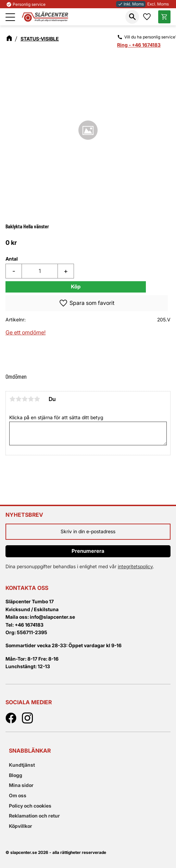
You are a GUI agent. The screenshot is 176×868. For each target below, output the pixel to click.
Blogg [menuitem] (16, 775)
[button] (10, 17)
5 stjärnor (37, 399)
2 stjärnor (18, 399)
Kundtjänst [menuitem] (22, 765)
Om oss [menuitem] (18, 795)
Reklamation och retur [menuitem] (34, 816)
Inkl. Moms (131, 4)
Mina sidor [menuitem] (21, 785)
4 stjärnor (31, 399)
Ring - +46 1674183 (139, 45)
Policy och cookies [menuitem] (30, 806)
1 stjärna (12, 399)
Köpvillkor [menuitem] (21, 826)
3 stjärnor (25, 399)
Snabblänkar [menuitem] (30, 751)
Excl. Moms (158, 4)
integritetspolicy (135, 566)
